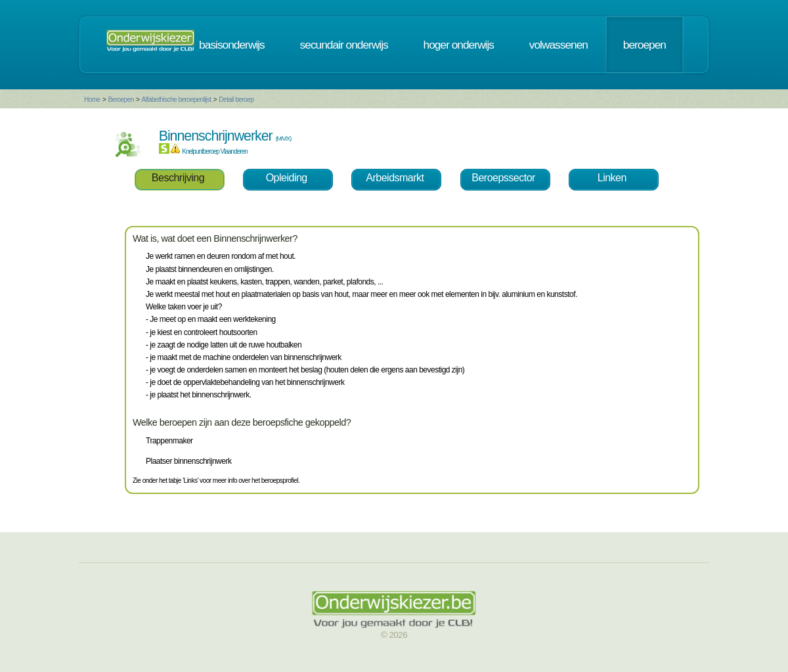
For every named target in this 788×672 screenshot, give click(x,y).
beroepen (645, 45)
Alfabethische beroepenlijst (177, 100)
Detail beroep (236, 100)
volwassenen (558, 45)
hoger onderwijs (459, 45)
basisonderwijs (232, 45)
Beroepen (120, 100)
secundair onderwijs (344, 45)
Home (92, 100)
